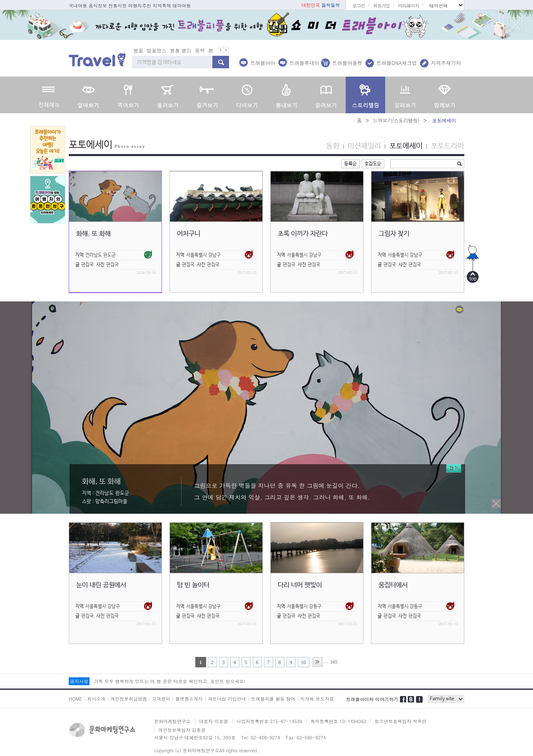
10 (304, 662)
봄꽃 (138, 50)
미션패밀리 (364, 146)
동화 (333, 146)
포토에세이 (406, 146)
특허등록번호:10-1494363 (339, 721)
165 (334, 662)
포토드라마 (448, 146)
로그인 (359, 6)
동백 (200, 50)
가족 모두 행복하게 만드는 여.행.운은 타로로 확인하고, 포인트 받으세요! (169, 681)
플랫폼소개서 (189, 699)
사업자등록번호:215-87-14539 (269, 721)
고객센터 (161, 699)
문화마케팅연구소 (172, 721)
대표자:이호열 (214, 721)
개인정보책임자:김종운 (182, 730)
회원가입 (381, 6)
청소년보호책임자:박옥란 (401, 721)
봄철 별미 (181, 50)
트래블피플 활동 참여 (273, 699)
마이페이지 (408, 6)
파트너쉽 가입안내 (227, 699)
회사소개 (96, 699)
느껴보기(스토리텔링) (396, 120)
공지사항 (79, 681)
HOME (75, 699)
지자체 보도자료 (317, 699)
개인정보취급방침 (129, 699)
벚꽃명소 (157, 50)
